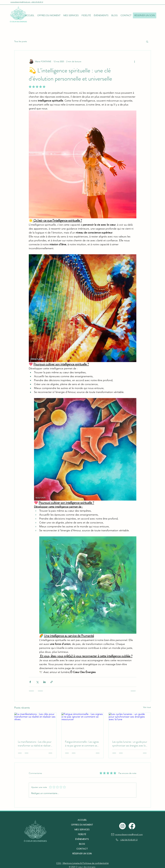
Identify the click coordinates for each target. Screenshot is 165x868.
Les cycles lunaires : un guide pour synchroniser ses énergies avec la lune (130, 744)
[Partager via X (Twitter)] (37, 682)
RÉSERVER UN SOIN (82, 854)
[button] (49, 15)
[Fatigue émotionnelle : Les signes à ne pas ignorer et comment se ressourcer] (82, 725)
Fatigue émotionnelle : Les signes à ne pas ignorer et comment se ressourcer (82, 744)
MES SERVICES (82, 829)
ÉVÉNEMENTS (82, 839)
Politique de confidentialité (96, 863)
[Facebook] (132, 826)
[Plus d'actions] (135, 61)
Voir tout (147, 707)
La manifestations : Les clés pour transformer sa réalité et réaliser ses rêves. (35, 744)
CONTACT (82, 849)
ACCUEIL (82, 820)
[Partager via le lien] (52, 682)
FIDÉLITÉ (82, 834)
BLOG (82, 844)
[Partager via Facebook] (30, 682)
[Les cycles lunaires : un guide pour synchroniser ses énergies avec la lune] (130, 725)
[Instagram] (122, 826)
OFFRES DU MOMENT (82, 825)
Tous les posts (21, 41)
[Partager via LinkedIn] (44, 682)
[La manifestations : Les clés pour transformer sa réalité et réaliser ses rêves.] (35, 725)
